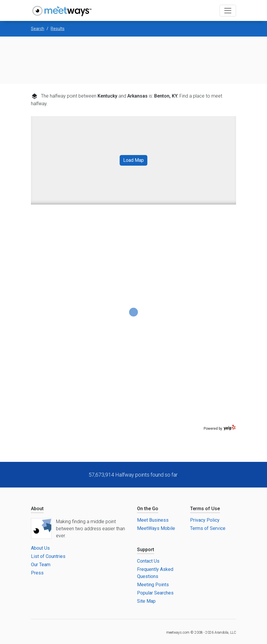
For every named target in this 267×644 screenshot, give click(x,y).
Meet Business (153, 520)
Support (146, 550)
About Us (40, 548)
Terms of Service (208, 528)
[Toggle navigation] (228, 11)
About (37, 509)
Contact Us (148, 561)
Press (37, 573)
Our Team (41, 565)
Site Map (146, 601)
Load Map (133, 160)
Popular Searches (155, 593)
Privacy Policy (205, 520)
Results (58, 29)
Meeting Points (153, 585)
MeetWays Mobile (156, 528)
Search (38, 29)
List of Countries (48, 556)
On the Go (148, 509)
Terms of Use (205, 509)
